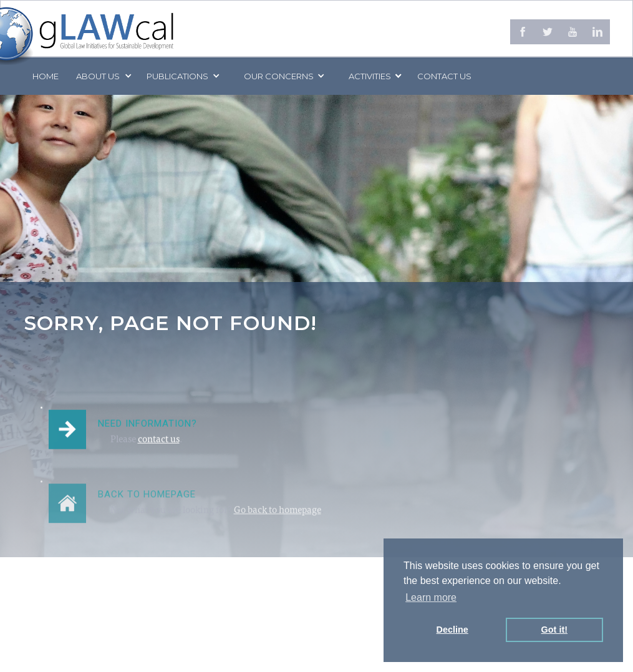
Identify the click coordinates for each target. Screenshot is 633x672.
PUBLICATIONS (177, 76)
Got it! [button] (554, 630)
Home (46, 76)
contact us (159, 442)
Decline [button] (452, 630)
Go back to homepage (278, 519)
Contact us (444, 76)
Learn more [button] (431, 597)
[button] (103, 76)
